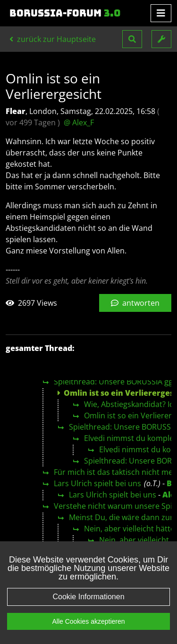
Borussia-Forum (65, 13)
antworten (135, 303)
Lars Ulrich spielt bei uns (97, 483)
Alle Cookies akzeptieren (88, 621)
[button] (132, 39)
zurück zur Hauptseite (53, 39)
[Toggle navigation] (161, 13)
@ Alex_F (79, 122)
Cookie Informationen (88, 597)
